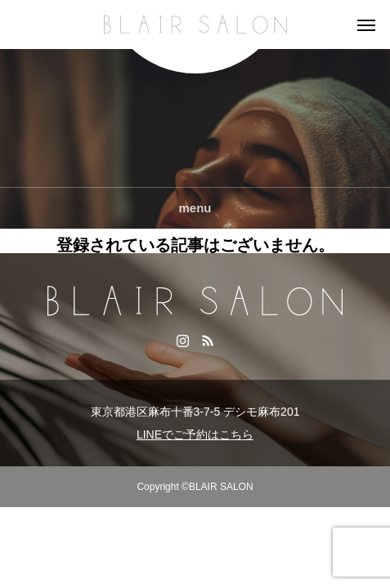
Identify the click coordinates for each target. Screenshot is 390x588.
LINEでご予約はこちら (195, 434)
